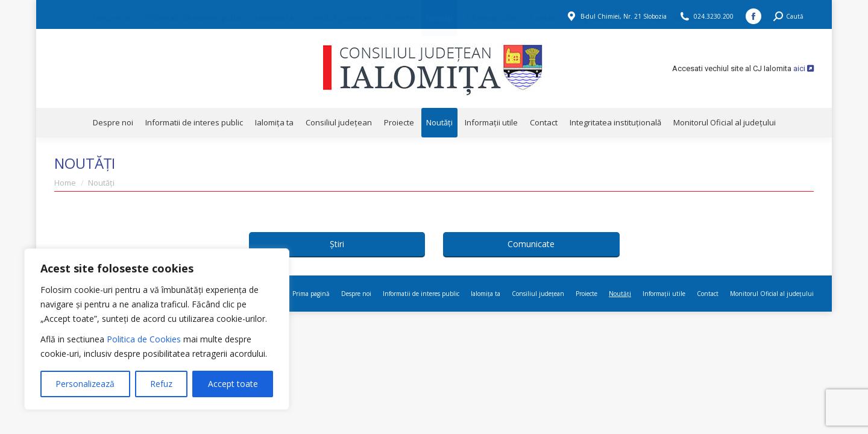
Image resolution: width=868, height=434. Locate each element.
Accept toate (233, 384)
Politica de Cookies (144, 339)
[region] (157, 329)
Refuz (161, 384)
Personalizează (85, 384)
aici (804, 68)
